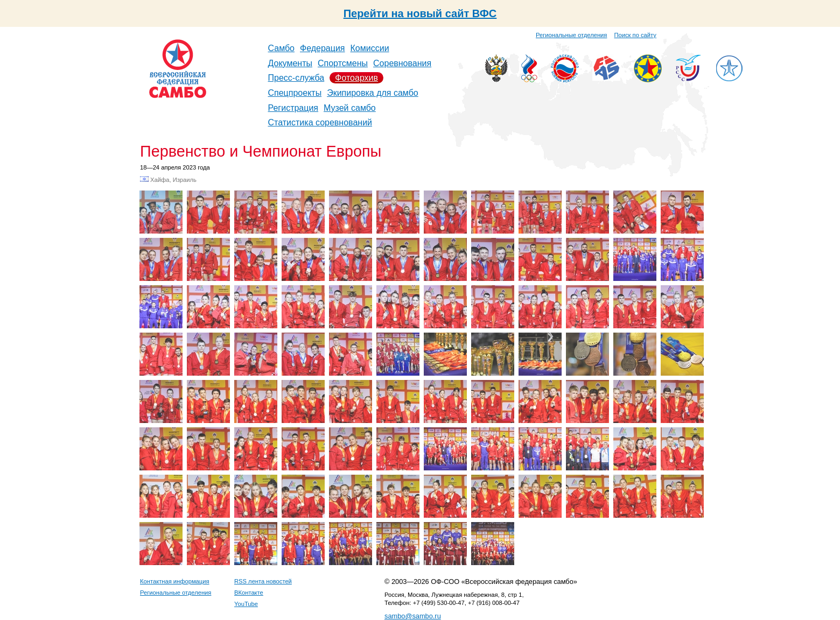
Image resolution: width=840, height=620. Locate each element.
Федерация (323, 48)
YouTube (246, 604)
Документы (290, 63)
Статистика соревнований (320, 122)
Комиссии (370, 48)
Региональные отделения (571, 35)
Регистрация (293, 108)
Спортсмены (343, 63)
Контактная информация (175, 581)
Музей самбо (350, 108)
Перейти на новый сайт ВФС (420, 13)
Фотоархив (356, 78)
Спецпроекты (295, 93)
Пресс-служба (296, 78)
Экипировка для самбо (373, 93)
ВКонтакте (249, 593)
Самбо (282, 48)
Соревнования (402, 63)
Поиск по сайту (635, 35)
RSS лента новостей (263, 581)
